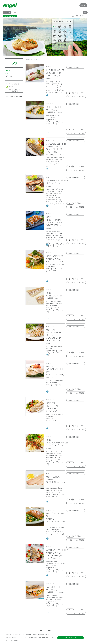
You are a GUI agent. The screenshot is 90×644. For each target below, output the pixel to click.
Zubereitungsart (14, 96)
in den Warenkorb (76, 97)
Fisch (7, 13)
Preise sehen (73, 67)
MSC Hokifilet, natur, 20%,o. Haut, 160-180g (55, 259)
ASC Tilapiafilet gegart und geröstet (55, 74)
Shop (28, 59)
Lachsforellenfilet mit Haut (58, 183)
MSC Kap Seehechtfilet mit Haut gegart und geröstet (54, 336)
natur (9, 74)
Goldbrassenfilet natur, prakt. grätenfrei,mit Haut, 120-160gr (57, 149)
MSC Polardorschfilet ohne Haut (57, 444)
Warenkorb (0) (10, 16)
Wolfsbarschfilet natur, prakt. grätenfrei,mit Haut (57, 554)
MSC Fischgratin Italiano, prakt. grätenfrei (55, 223)
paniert (9, 76)
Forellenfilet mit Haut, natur (54, 110)
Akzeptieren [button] (71, 638)
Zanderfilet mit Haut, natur (55, 590)
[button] (85, 12)
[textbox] (48, 12)
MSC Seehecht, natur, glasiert (55, 481)
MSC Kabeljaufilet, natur (55, 296)
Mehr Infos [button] (14, 640)
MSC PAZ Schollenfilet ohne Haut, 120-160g (55, 407)
